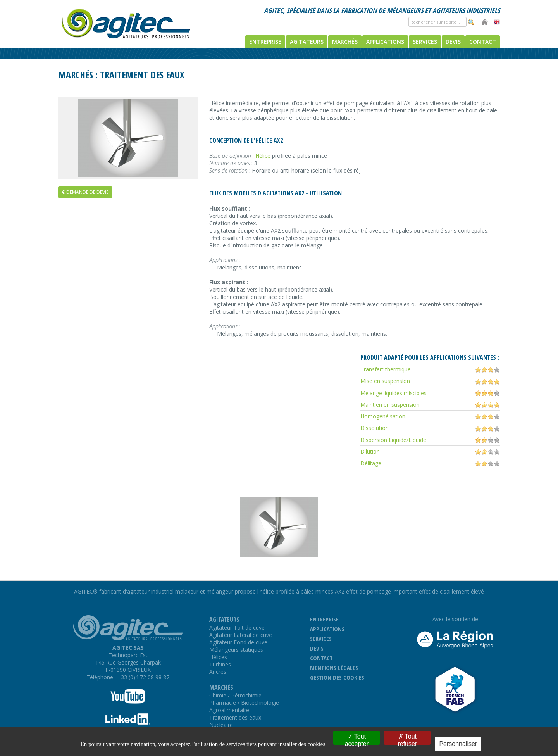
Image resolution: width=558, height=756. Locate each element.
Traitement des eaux (235, 717)
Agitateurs (307, 42)
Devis (453, 42)
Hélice (263, 156)
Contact (483, 42)
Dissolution (375, 428)
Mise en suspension (385, 381)
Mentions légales (334, 668)
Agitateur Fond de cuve (238, 642)
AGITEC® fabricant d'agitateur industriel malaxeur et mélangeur (154, 591)
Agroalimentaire (229, 710)
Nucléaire (221, 725)
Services (425, 42)
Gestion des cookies (337, 677)
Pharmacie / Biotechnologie (244, 703)
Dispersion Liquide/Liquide (393, 440)
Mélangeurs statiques (236, 650)
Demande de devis (85, 192)
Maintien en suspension (390, 405)
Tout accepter (357, 739)
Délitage (371, 463)
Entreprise (265, 42)
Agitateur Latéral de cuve (241, 635)
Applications (385, 42)
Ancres (218, 672)
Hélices (218, 657)
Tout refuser (407, 739)
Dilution (370, 451)
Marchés (345, 42)
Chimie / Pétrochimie (235, 695)
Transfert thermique (386, 369)
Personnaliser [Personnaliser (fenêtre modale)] (458, 744)
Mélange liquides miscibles (394, 393)
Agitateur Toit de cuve (237, 627)
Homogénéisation (383, 416)
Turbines (220, 664)
